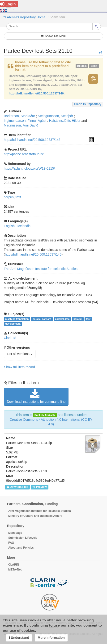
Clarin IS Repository (88, 104)
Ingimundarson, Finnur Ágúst (25, 121)
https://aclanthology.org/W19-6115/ (29, 168)
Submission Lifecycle (23, 538)
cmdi (94, 66)
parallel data (62, 319)
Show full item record (19, 367)
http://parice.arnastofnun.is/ (24, 154)
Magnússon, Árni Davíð (21, 125)
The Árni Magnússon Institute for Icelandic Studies (41, 269)
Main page (15, 533)
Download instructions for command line (36, 396)
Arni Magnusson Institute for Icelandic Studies (40, 511)
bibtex (82, 66)
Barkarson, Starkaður (19, 116)
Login (8, 4)
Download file (17, 487)
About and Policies (21, 548)
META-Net (15, 570)
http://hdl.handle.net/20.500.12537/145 (33, 254)
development (13, 324)
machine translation (17, 319)
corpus (9, 197)
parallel (78, 319)
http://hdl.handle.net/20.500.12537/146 (36, 93)
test (88, 319)
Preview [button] (39, 487)
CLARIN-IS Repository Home (24, 17)
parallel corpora (42, 319)
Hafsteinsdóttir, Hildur (65, 121)
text (18, 197)
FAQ (11, 543)
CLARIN (14, 565)
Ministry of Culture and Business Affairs (35, 516)
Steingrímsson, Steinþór (55, 116)
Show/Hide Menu (54, 36)
